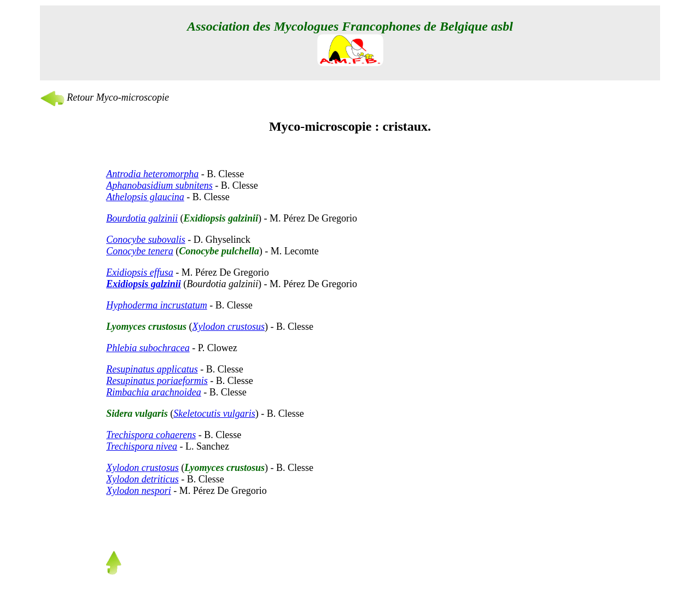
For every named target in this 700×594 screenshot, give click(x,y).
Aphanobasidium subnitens (159, 185)
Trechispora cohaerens (151, 435)
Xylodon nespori (139, 491)
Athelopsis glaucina (145, 197)
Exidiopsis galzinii (144, 284)
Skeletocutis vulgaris (214, 414)
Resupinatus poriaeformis (157, 381)
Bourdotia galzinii (142, 218)
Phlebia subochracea (148, 348)
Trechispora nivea (142, 446)
